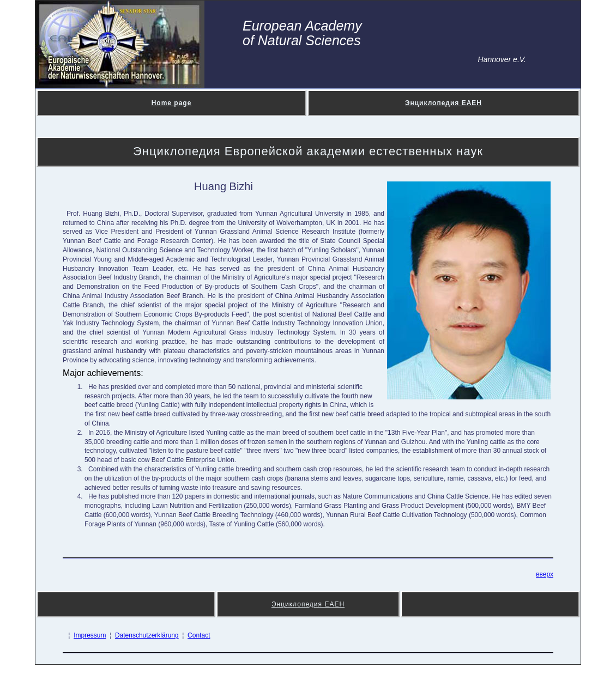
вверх (545, 574)
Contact (199, 635)
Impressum (90, 635)
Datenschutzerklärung (147, 635)
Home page (172, 103)
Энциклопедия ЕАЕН (443, 103)
